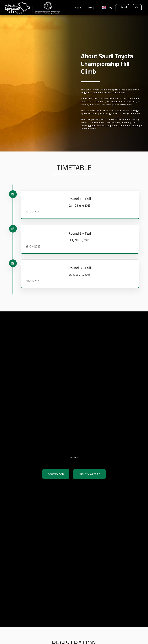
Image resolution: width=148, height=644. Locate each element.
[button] (111, 8)
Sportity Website (89, 480)
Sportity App (56, 480)
